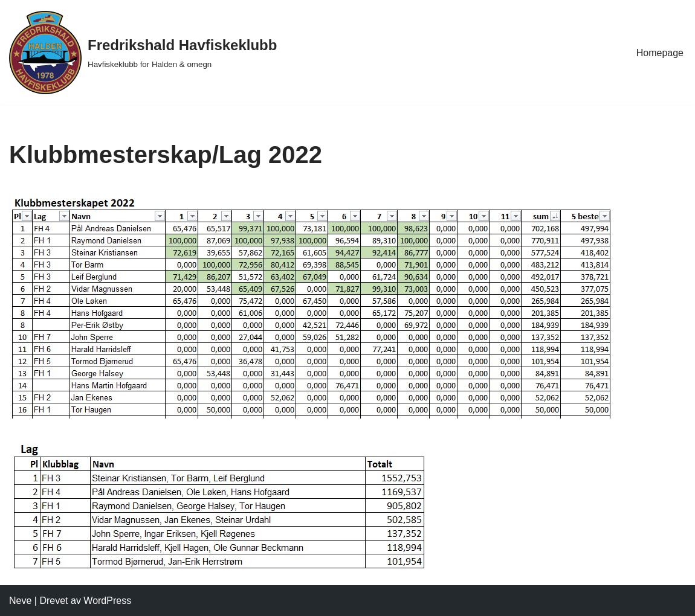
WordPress (107, 601)
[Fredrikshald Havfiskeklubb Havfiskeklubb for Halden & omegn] (143, 53)
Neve (20, 601)
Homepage (660, 53)
